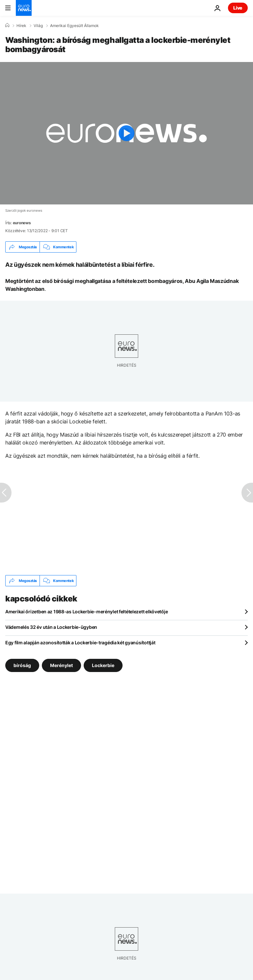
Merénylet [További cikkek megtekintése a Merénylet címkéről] (61, 665)
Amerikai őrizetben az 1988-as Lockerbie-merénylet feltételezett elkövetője (86, 612)
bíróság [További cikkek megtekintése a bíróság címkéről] (22, 665)
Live (238, 8)
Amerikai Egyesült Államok (74, 26)
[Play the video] (126, 133)
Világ (38, 26)
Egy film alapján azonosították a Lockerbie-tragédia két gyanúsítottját (80, 643)
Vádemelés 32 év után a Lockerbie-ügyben (51, 627)
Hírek (21, 26)
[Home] (7, 25)
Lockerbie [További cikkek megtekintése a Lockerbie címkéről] (103, 665)
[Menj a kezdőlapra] (24, 8)
